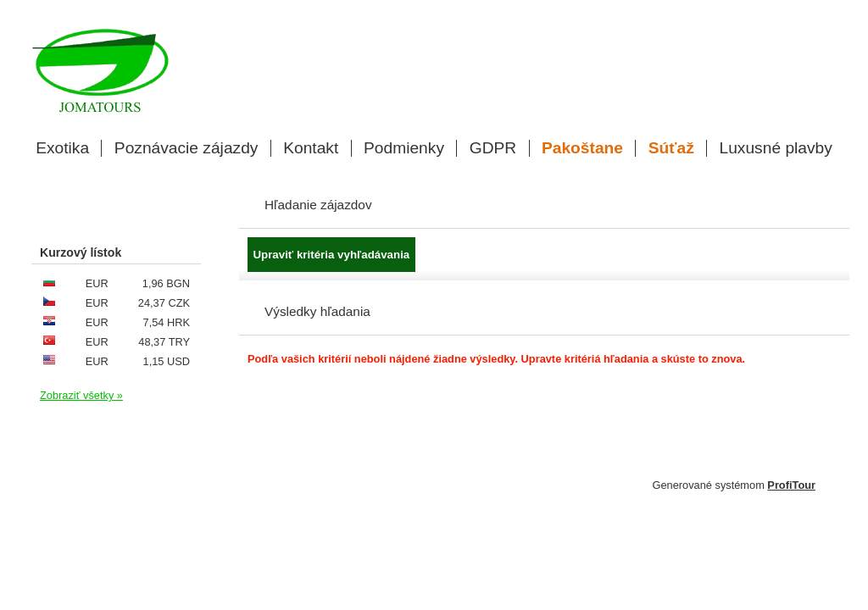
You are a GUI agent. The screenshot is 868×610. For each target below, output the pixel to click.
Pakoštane (582, 148)
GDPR (493, 148)
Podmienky (404, 148)
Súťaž (671, 148)
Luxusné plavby (776, 148)
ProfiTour (791, 485)
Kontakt (311, 148)
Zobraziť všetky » (81, 395)
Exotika (62, 148)
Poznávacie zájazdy (186, 148)
